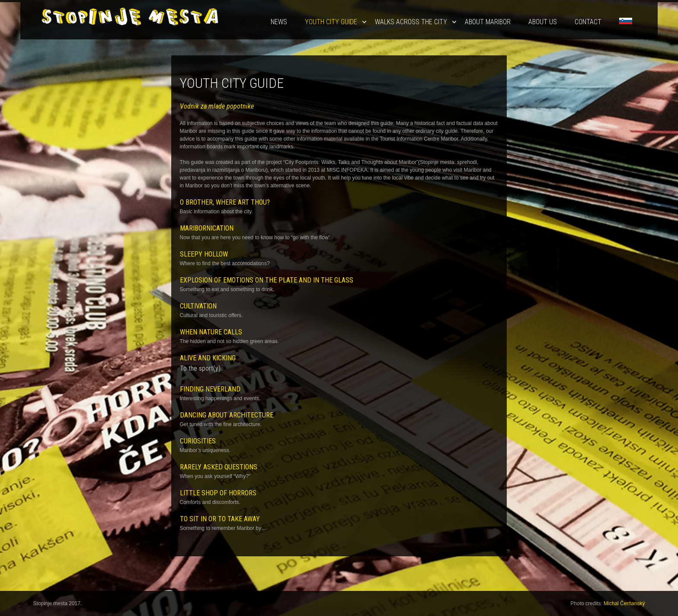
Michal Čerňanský (624, 603)
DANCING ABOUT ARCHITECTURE (227, 415)
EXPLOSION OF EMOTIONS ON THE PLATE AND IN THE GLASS (267, 280)
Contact (588, 22)
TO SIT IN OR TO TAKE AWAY (220, 519)
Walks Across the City (411, 22)
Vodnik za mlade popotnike (217, 106)
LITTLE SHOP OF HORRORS (218, 493)
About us (543, 22)
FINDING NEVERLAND (210, 389)
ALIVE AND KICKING (208, 358)
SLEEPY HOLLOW (204, 254)
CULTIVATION (198, 306)
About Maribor (488, 22)
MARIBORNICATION (207, 228)
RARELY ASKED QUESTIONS (219, 467)
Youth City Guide (331, 22)
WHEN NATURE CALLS (211, 332)
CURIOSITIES (198, 441)
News (279, 22)
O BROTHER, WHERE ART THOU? (225, 202)
